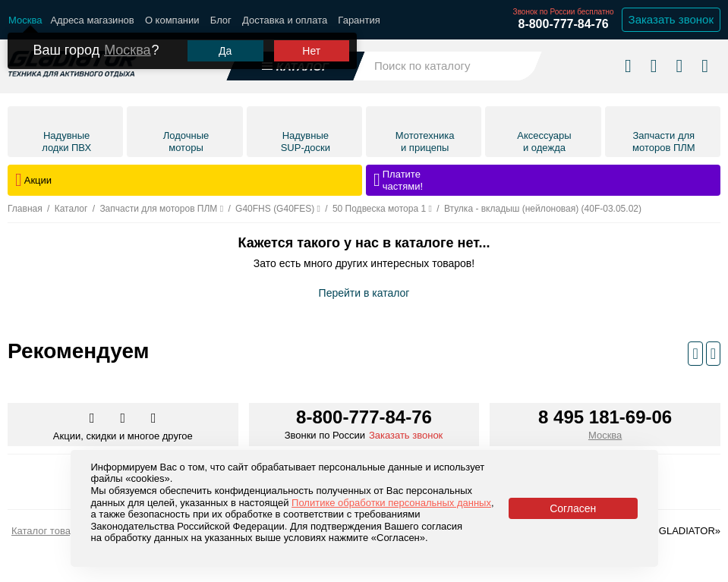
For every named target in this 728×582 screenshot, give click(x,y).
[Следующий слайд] (713, 354)
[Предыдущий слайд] (695, 354)
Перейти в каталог (364, 293)
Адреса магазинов (92, 20)
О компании (172, 20)
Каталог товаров (49, 531)
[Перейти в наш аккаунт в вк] (93, 419)
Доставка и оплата (285, 20)
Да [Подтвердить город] (225, 51)
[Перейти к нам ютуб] (154, 419)
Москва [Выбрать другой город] (127, 50)
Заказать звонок (406, 435)
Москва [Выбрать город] (605, 435)
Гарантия (359, 20)
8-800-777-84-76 (563, 24)
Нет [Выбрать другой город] (311, 51)
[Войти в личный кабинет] (679, 65)
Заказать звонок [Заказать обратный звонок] (671, 19)
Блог (221, 20)
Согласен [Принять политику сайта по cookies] (573, 508)
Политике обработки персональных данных (391, 503)
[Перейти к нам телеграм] (124, 419)
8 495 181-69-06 (605, 417)
